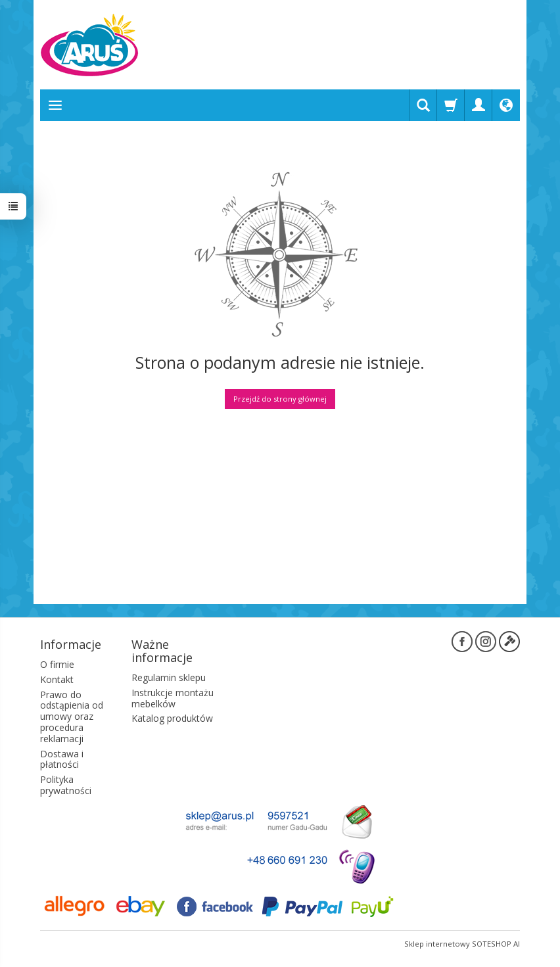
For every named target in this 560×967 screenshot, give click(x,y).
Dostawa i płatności (62, 759)
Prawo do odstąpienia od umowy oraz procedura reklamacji (72, 717)
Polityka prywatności (66, 785)
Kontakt (57, 679)
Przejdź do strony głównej (280, 399)
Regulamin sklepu (169, 677)
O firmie (57, 664)
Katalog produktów (172, 718)
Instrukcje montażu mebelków (173, 698)
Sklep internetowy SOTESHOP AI (462, 944)
